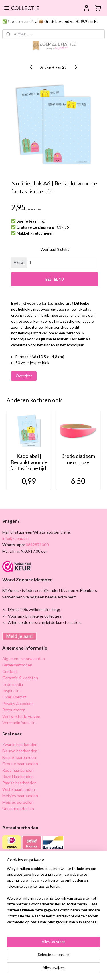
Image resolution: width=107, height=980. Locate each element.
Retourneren (14, 710)
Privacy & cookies (18, 703)
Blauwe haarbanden (20, 751)
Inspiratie (11, 691)
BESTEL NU (55, 279)
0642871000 (37, 545)
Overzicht (24, 376)
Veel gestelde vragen (21, 716)
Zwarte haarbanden (20, 744)
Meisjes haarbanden (20, 796)
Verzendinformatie (19, 723)
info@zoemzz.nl (16, 538)
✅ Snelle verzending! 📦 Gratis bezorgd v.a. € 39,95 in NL (50, 21)
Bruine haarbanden (19, 757)
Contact (10, 671)
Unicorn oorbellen (18, 808)
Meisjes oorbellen (18, 802)
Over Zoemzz (14, 697)
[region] (53, 898)
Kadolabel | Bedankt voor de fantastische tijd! (29, 462)
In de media (13, 684)
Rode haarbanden (18, 770)
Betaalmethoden (17, 665)
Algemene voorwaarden (24, 659)
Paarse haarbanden (19, 783)
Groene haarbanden (20, 764)
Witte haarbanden (19, 789)
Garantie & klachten (20, 678)
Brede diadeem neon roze (78, 459)
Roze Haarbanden (18, 776)
